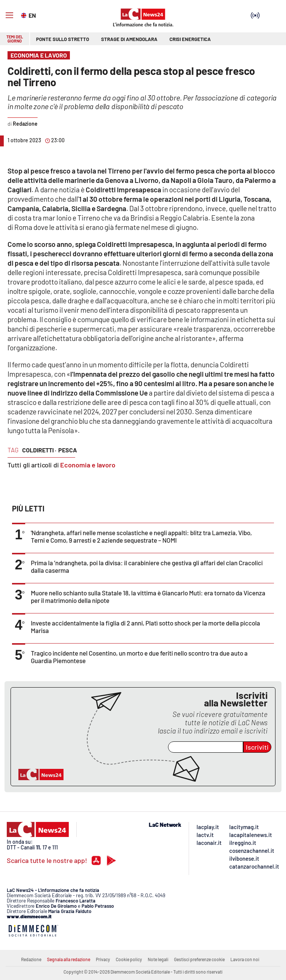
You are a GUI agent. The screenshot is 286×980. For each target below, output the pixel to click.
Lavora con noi (245, 959)
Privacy (103, 959)
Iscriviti (257, 747)
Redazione (31, 959)
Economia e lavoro (88, 465)
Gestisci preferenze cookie (199, 959)
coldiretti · (39, 450)
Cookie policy (129, 959)
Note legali (158, 959)
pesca (68, 450)
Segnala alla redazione (69, 959)
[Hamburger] (9, 15)
